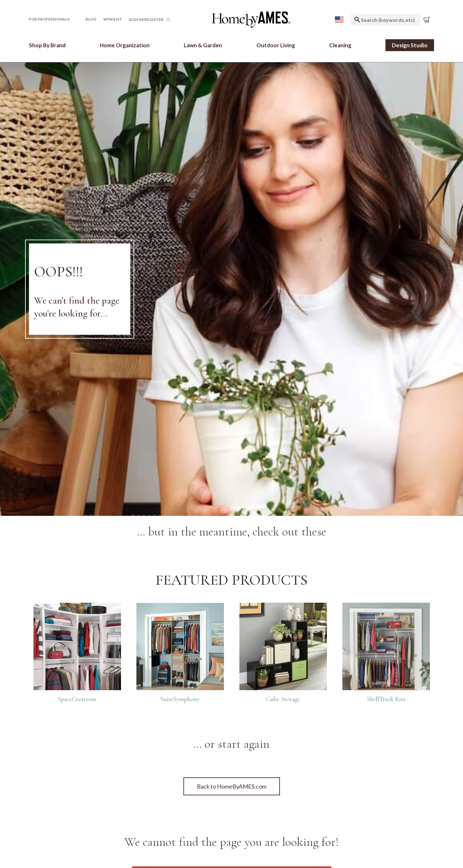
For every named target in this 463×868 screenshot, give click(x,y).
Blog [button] (91, 19)
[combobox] (386, 20)
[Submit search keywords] (357, 20)
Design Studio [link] (410, 45)
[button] (54, 19)
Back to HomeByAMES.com (232, 786)
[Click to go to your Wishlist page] (113, 19)
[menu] (339, 20)
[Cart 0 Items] (428, 20)
